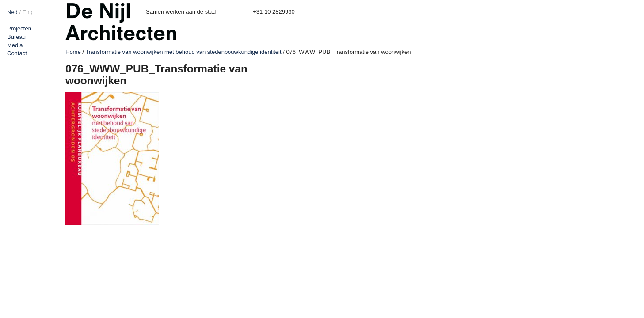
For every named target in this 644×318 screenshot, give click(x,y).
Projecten (19, 28)
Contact (17, 53)
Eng (28, 12)
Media (15, 45)
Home (73, 52)
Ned (12, 12)
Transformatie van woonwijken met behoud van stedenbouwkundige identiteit (183, 52)
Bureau (16, 37)
